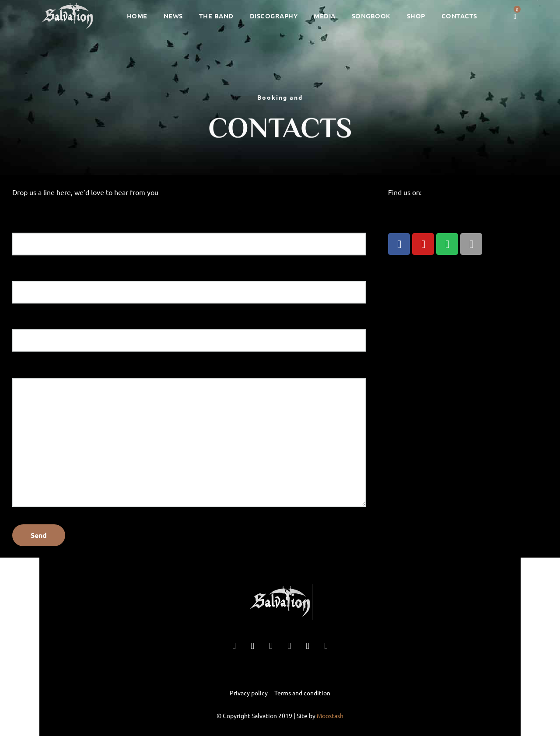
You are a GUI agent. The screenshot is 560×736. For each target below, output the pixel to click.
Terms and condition (302, 693)
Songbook (371, 16)
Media (325, 16)
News (173, 16)
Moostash (330, 715)
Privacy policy (249, 693)
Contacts (459, 16)
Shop (416, 16)
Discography (274, 16)
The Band (216, 16)
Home (137, 16)
